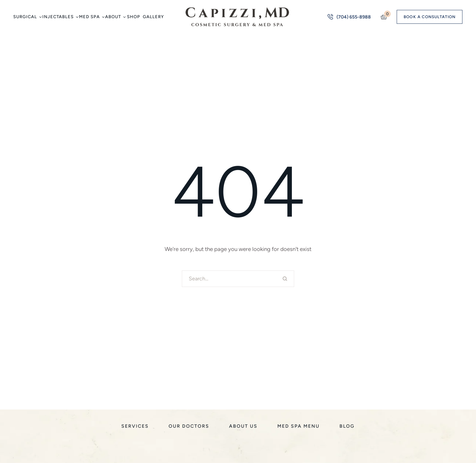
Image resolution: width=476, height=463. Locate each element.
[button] (40, 17)
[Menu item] (27, 17)
